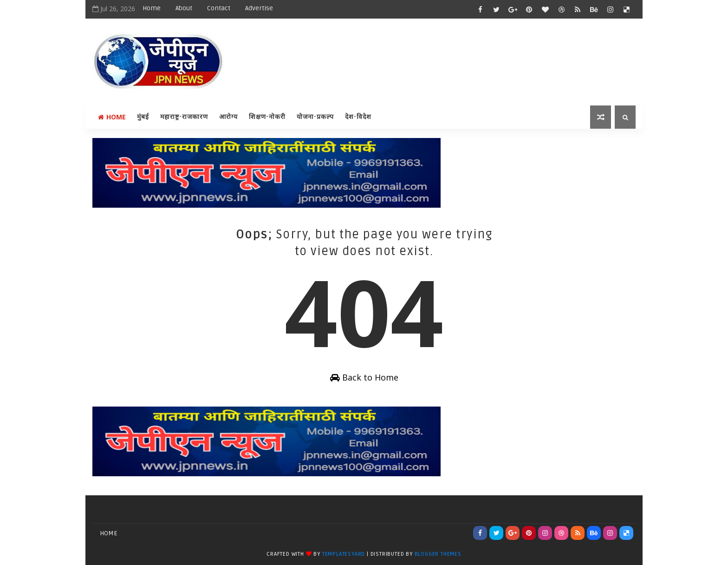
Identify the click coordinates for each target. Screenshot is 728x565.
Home (152, 8)
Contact (219, 8)
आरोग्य (228, 117)
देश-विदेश (358, 117)
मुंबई (143, 117)
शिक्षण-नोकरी (267, 117)
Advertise (259, 8)
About (184, 8)
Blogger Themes (438, 554)
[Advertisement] (466, 54)
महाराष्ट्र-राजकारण (184, 117)
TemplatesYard (344, 554)
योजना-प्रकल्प (315, 117)
